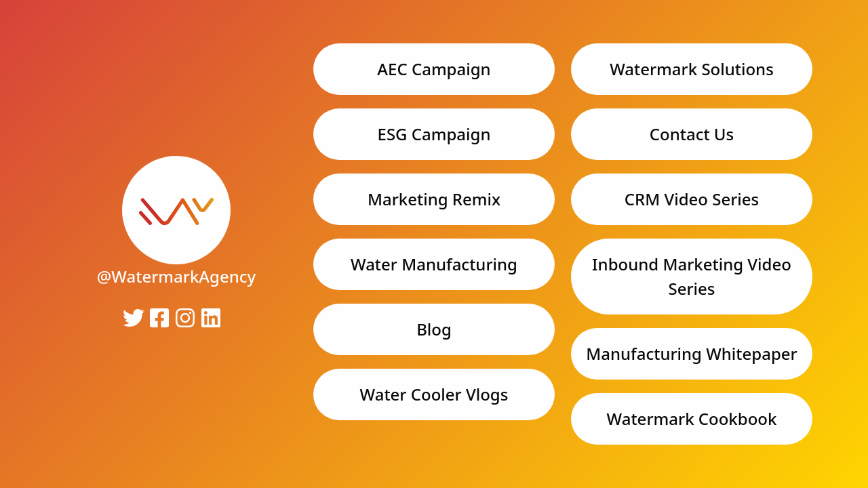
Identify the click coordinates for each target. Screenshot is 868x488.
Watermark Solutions (692, 69)
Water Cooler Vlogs (434, 394)
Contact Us (692, 134)
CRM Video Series (692, 199)
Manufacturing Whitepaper (691, 353)
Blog (434, 329)
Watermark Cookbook (692, 419)
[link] (177, 214)
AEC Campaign (434, 69)
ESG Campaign (434, 134)
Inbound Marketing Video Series (692, 276)
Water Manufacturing (434, 264)
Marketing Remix (434, 199)
